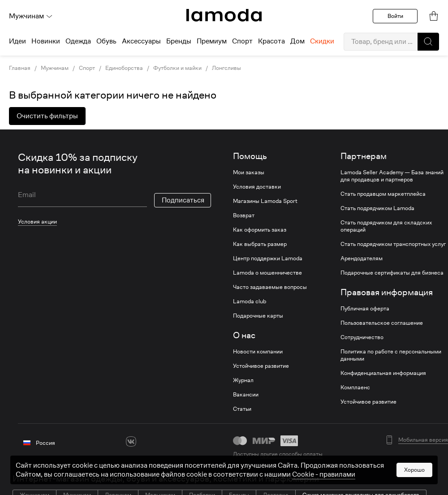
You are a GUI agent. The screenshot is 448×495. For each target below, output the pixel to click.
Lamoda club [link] (250, 301)
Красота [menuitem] (271, 41)
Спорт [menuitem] (242, 41)
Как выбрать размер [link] (260, 244)
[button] (428, 42)
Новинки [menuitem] (46, 41)
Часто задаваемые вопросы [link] (270, 287)
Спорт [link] (87, 68)
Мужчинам (31, 16)
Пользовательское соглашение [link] (382, 323)
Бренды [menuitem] (179, 41)
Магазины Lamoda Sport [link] (265, 201)
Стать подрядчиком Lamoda (377, 208)
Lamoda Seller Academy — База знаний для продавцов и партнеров (392, 176)
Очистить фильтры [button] (47, 116)
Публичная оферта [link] (365, 309)
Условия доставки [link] (257, 187)
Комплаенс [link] (355, 387)
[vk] (131, 441)
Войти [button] (395, 16)
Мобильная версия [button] (423, 440)
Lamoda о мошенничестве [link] (267, 273)
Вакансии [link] (246, 395)
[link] (224, 15)
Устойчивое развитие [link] (261, 366)
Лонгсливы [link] (226, 68)
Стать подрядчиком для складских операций (386, 226)
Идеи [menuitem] (17, 41)
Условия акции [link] (37, 222)
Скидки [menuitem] (322, 41)
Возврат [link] (244, 215)
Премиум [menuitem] (212, 41)
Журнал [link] (243, 380)
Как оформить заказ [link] (260, 230)
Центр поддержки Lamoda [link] (268, 258)
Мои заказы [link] (249, 172)
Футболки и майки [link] (177, 68)
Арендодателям (362, 258)
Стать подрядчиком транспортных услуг (393, 244)
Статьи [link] (242, 409)
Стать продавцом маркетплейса (383, 194)
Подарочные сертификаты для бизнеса (392, 273)
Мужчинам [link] (55, 68)
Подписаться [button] (183, 200)
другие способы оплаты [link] (291, 454)
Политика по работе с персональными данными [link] (391, 355)
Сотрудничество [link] (362, 337)
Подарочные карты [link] (258, 316)
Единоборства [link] (124, 68)
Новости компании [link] (258, 352)
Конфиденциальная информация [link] (383, 373)
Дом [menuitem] (297, 41)
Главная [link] (20, 68)
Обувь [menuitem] (106, 41)
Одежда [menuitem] (78, 41)
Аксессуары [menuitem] (141, 41)
